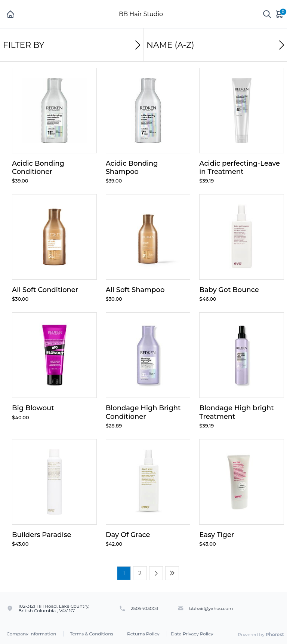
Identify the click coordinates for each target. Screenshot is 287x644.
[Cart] (280, 14)
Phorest (275, 634)
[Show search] (267, 14)
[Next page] (156, 573)
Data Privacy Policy (192, 634)
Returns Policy (143, 634)
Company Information (32, 634)
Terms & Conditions (92, 634)
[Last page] (172, 573)
